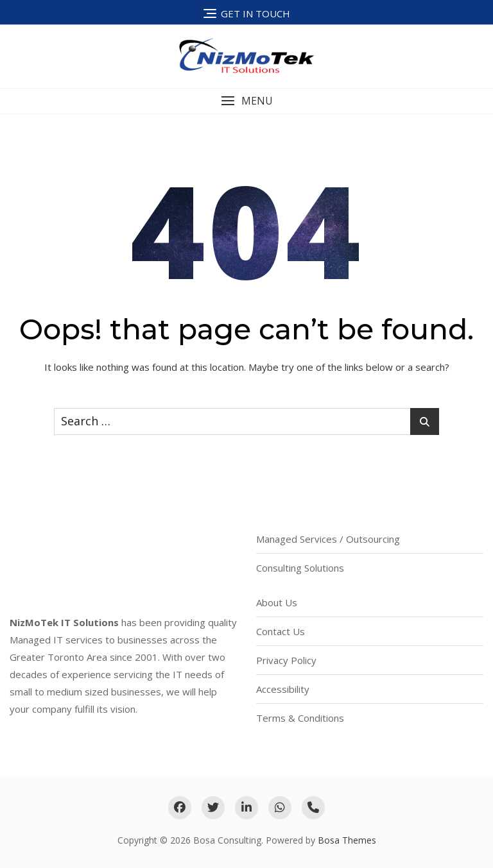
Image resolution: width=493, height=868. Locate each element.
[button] (246, 101)
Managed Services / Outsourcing (328, 539)
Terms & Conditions (300, 718)
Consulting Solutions (300, 568)
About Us (277, 602)
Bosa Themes (347, 840)
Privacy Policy (286, 660)
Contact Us (281, 631)
